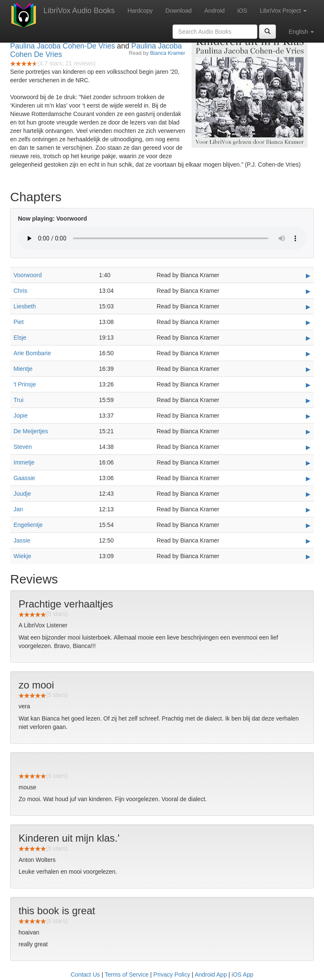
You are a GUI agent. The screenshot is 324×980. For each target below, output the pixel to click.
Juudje (22, 494)
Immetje (24, 462)
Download (178, 11)
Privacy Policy (172, 975)
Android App (211, 975)
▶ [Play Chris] (308, 291)
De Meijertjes (31, 431)
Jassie (22, 540)
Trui (19, 400)
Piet (19, 322)
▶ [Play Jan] (308, 510)
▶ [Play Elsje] (308, 338)
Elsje (20, 337)
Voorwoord (28, 275)
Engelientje (28, 525)
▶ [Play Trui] (308, 400)
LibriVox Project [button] (283, 11)
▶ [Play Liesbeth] (308, 307)
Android (214, 11)
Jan (18, 509)
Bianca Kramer (168, 53)
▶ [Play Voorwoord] (308, 275)
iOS (242, 11)
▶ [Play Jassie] (308, 541)
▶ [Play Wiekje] (308, 556)
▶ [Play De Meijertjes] (308, 432)
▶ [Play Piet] (308, 322)
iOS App (242, 975)
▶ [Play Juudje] (308, 494)
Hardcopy (140, 11)
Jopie (20, 416)
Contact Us (85, 975)
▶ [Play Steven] (308, 447)
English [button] (301, 32)
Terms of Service (127, 975)
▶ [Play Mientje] (308, 369)
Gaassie (24, 478)
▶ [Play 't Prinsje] (308, 385)
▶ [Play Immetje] (308, 463)
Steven (23, 447)
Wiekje (22, 556)
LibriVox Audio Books (79, 11)
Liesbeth (25, 306)
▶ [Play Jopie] (308, 416)
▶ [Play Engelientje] (308, 525)
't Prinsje (25, 384)
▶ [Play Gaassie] (308, 478)
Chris (20, 291)
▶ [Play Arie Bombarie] (308, 354)
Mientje (23, 369)
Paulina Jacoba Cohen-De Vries (62, 46)
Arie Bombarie (32, 353)
